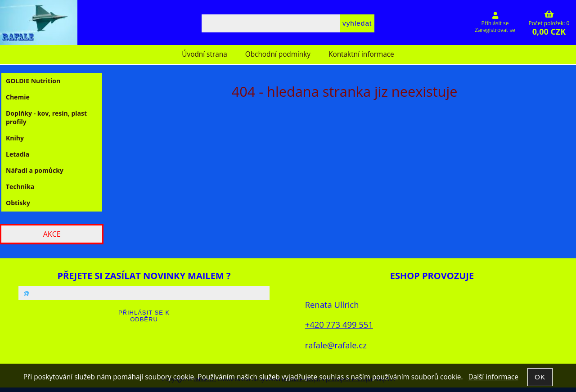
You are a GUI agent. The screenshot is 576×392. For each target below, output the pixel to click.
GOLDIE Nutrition (33, 81)
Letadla (18, 154)
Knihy (15, 138)
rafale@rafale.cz (336, 345)
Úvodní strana (204, 54)
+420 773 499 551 (339, 324)
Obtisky (18, 203)
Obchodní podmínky (278, 54)
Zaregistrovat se (495, 30)
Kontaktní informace (361, 54)
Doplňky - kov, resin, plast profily (46, 117)
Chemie (18, 97)
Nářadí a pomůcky (35, 170)
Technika (20, 187)
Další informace (493, 377)
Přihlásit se (495, 23)
